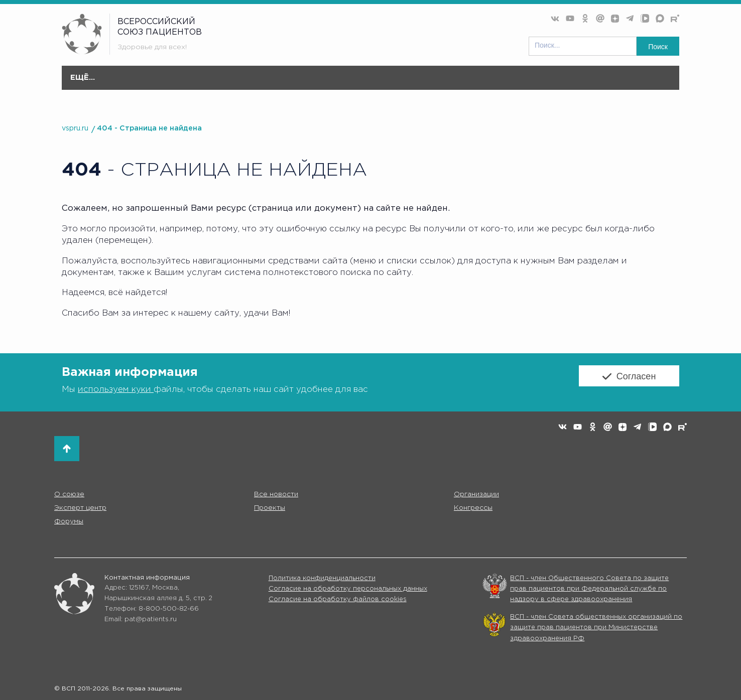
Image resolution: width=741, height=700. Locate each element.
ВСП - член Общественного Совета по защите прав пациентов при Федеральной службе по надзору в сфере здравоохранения (589, 589)
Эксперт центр (373, 83)
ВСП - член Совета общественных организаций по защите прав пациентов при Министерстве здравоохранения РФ (596, 628)
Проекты (441, 83)
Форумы (552, 83)
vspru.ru (75, 128)
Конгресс (497, 83)
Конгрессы (475, 508)
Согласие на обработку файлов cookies (338, 600)
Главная (113, 78)
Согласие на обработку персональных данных (348, 589)
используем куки (116, 389)
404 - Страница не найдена (149, 128)
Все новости (223, 78)
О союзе (163, 83)
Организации (294, 83)
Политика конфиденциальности (322, 578)
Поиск (658, 47)
